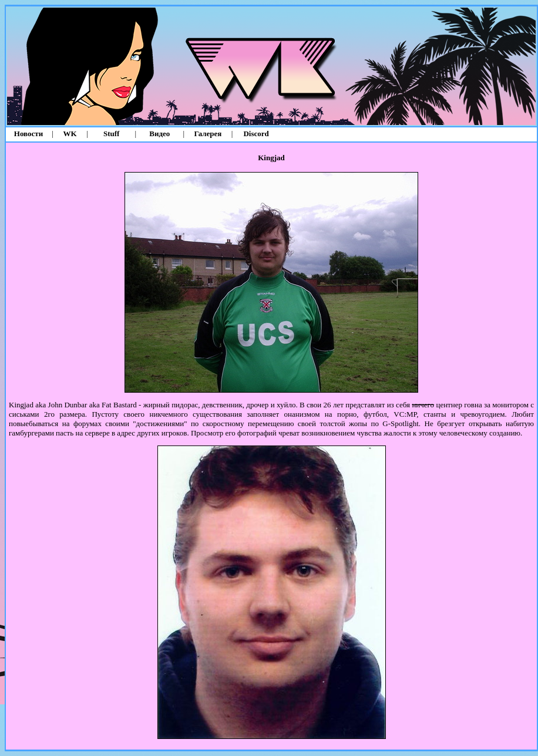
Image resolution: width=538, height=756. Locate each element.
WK (70, 134)
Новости (28, 134)
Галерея (208, 134)
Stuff (111, 134)
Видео (159, 134)
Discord (256, 134)
